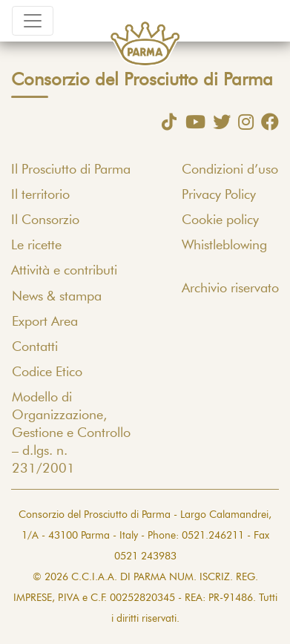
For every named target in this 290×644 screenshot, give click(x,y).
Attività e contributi (64, 271)
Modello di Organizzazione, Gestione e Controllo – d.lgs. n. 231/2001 (71, 433)
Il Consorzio (45, 220)
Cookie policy (220, 220)
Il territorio (40, 195)
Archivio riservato (230, 289)
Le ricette (36, 246)
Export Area (45, 322)
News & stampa (57, 297)
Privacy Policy (219, 195)
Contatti (35, 347)
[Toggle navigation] (33, 21)
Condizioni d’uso (230, 170)
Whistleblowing (224, 246)
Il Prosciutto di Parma (71, 170)
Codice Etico (47, 372)
